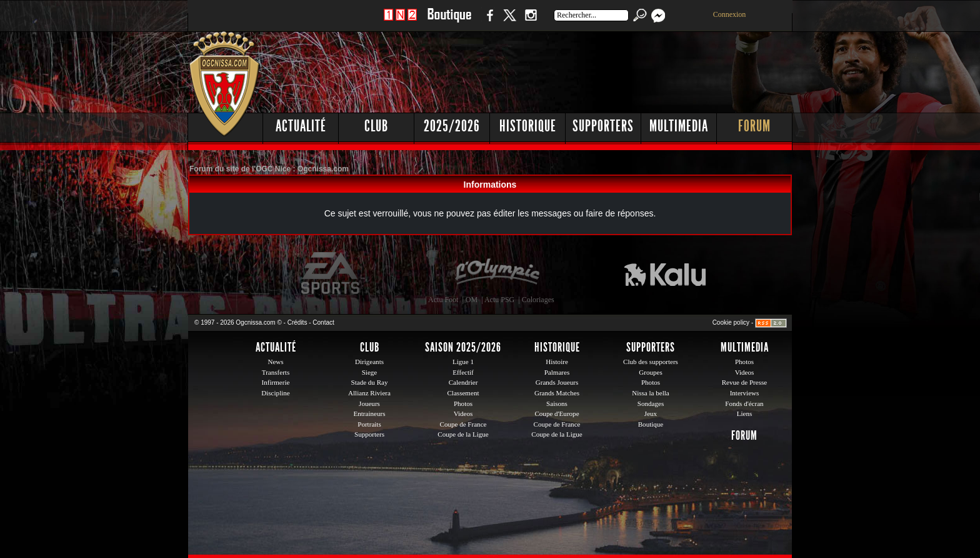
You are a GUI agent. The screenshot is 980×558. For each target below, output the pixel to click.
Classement (463, 393)
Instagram (531, 22)
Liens (745, 413)
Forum (754, 126)
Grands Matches (557, 393)
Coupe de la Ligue (463, 434)
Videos (463, 413)
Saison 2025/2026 (463, 347)
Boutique (449, 22)
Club (376, 126)
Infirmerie (276, 382)
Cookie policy (731, 322)
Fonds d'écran (744, 403)
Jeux (651, 413)
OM (472, 300)
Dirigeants (369, 362)
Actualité (301, 126)
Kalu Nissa (665, 273)
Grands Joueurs (557, 382)
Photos (463, 403)
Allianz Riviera (369, 393)
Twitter (509, 22)
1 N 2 (400, 22)
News (275, 362)
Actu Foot (443, 300)
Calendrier (463, 382)
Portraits (369, 424)
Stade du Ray (370, 382)
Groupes (650, 372)
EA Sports (331, 273)
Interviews (745, 393)
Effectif (463, 372)
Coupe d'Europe (557, 413)
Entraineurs (370, 413)
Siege (370, 372)
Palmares (557, 372)
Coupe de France (463, 424)
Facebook (488, 22)
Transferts (276, 372)
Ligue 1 (463, 362)
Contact (323, 322)
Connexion (730, 14)
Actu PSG (499, 300)
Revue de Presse (745, 382)
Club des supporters (651, 362)
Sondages (651, 403)
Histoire (557, 362)
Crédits (297, 322)
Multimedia (679, 126)
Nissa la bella (651, 393)
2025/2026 (452, 126)
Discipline (275, 393)
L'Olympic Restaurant (497, 273)
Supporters (603, 126)
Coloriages (538, 300)
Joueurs (369, 403)
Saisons (557, 403)
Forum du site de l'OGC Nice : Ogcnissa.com (269, 169)
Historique (528, 126)
